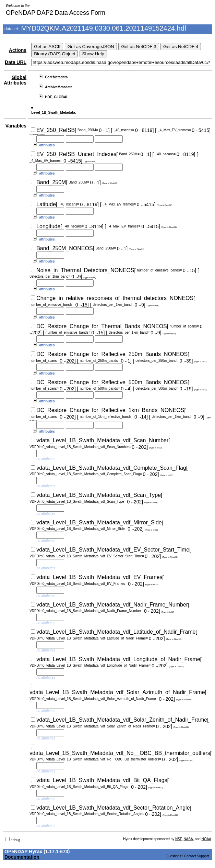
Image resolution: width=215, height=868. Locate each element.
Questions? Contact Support (187, 856)
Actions (18, 50)
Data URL (16, 62)
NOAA (206, 839)
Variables (16, 126)
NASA (188, 839)
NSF (178, 839)
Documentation (22, 857)
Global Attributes (15, 80)
